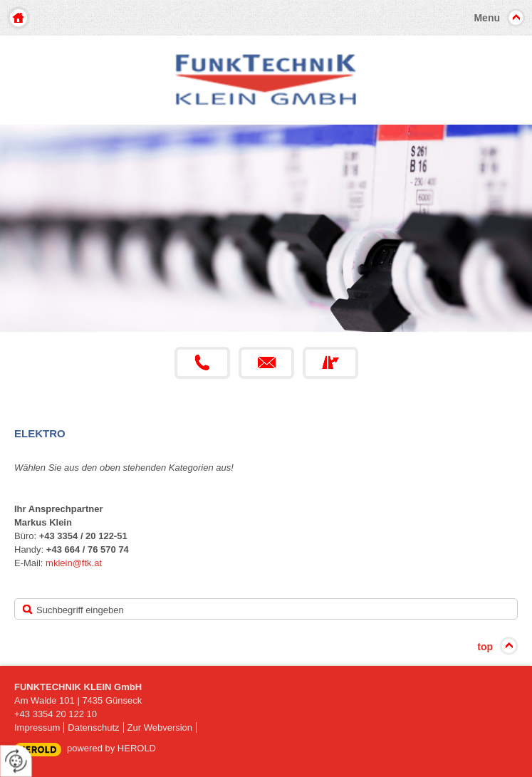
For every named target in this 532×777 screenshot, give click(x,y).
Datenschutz (93, 728)
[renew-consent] (16, 761)
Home (19, 18)
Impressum (37, 728)
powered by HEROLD (111, 748)
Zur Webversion (160, 728)
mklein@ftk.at (74, 563)
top (485, 647)
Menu (487, 18)
